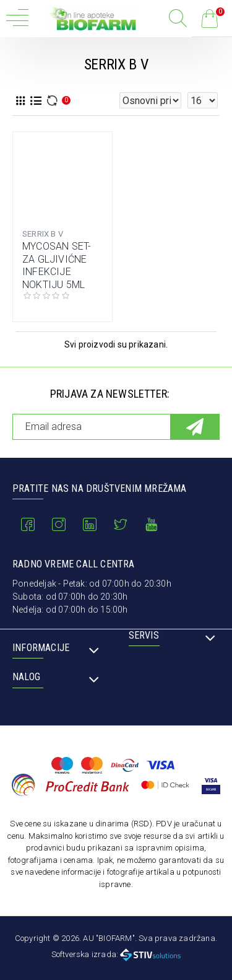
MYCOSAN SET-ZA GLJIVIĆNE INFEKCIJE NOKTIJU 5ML (57, 265)
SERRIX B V (43, 234)
